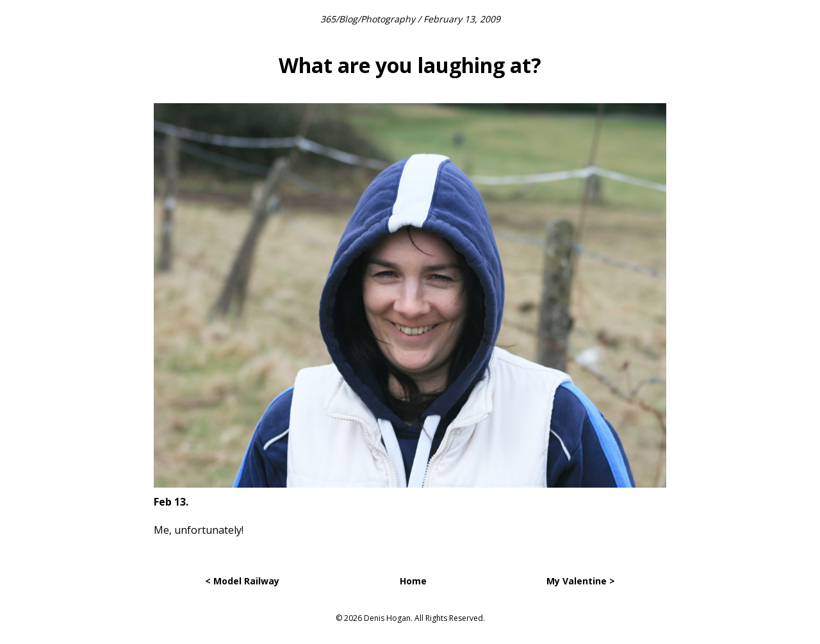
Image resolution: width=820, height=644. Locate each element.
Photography (388, 19)
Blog (348, 19)
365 (328, 19)
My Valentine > (581, 581)
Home (413, 581)
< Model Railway (242, 581)
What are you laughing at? (410, 65)
